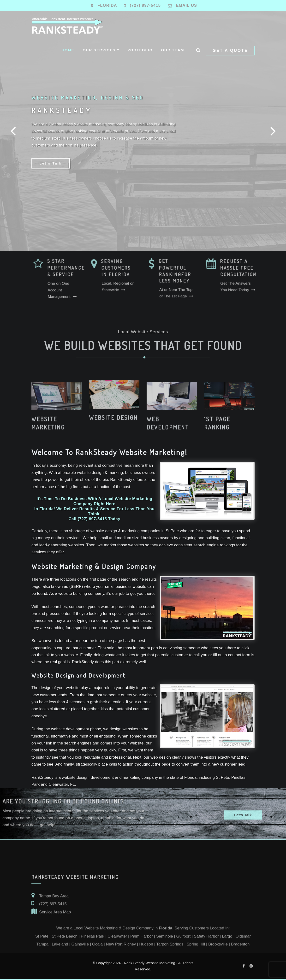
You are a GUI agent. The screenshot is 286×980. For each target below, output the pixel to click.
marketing (131, 531)
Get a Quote (230, 50)
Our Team (173, 50)
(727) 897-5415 (145, 5)
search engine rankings (214, 545)
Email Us (186, 5)
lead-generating (53, 545)
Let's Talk (51, 165)
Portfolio (140, 50)
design (116, 729)
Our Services (101, 50)
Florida (107, 5)
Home (68, 50)
